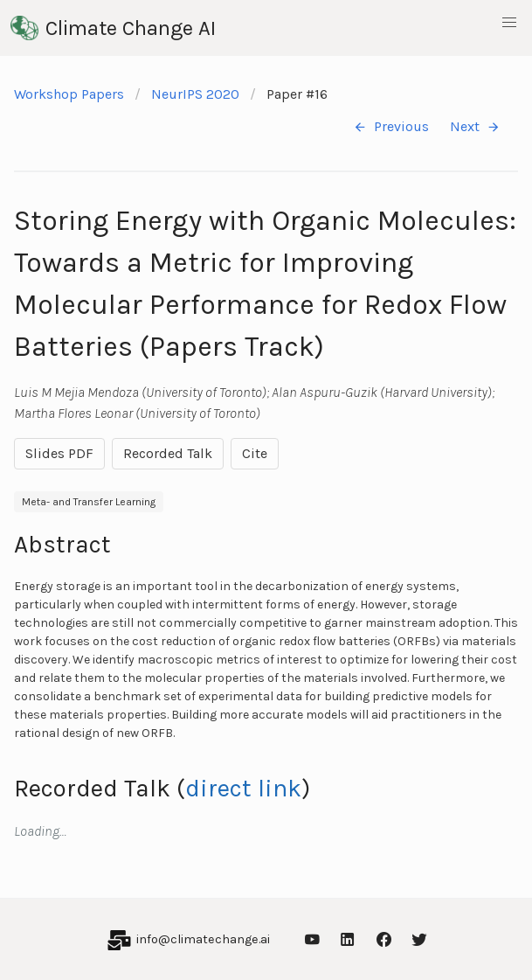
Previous (391, 127)
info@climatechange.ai (203, 939)
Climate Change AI (113, 28)
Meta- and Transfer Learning (89, 502)
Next (475, 127)
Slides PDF (59, 453)
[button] (509, 23)
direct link (243, 788)
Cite (255, 453)
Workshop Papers (69, 94)
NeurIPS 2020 (195, 94)
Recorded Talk (168, 453)
